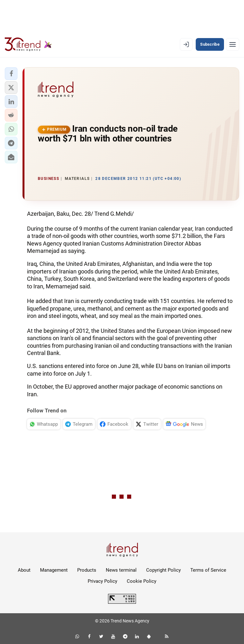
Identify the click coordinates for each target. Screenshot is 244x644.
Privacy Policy (102, 581)
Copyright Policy (163, 570)
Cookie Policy (142, 581)
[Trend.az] (28, 44)
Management (54, 570)
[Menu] (233, 44)
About (24, 570)
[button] (11, 74)
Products (87, 570)
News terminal (121, 570)
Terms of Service (208, 570)
